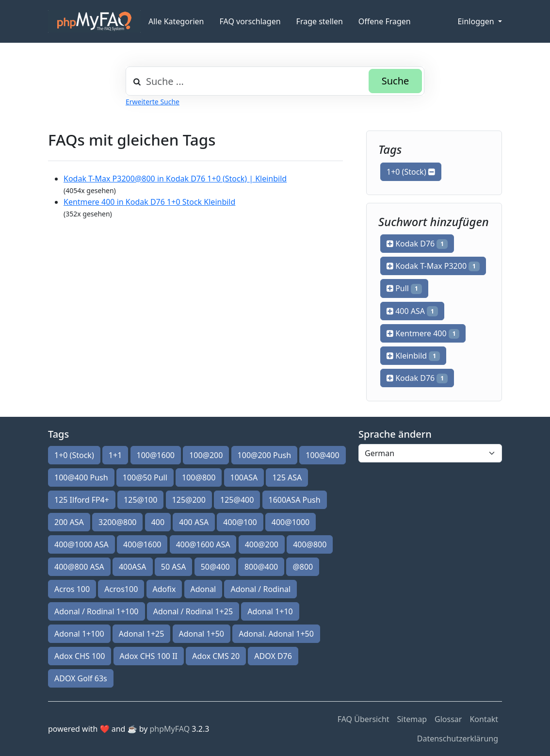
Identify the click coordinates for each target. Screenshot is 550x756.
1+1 (115, 455)
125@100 (140, 500)
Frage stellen (320, 21)
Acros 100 (72, 589)
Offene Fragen (385, 21)
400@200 (262, 544)
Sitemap (412, 719)
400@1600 (142, 544)
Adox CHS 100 (80, 656)
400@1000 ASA (81, 544)
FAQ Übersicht (364, 719)
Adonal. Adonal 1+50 (276, 634)
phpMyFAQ (170, 729)
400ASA (133, 567)
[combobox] (275, 81)
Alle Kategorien (176, 21)
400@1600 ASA (203, 544)
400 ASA (412, 311)
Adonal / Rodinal (260, 589)
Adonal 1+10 (270, 611)
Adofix (164, 589)
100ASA (244, 477)
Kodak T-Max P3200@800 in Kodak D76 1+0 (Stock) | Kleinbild (175, 179)
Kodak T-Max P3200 (433, 266)
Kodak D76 (417, 244)
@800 (303, 567)
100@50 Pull (145, 477)
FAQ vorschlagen (250, 21)
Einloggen (477, 21)
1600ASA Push (295, 500)
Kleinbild (413, 356)
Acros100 (121, 589)
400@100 (240, 522)
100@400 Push (81, 477)
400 (158, 522)
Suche (396, 81)
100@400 (322, 455)
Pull (404, 288)
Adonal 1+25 (142, 634)
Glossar (448, 719)
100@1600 (156, 455)
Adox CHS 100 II (149, 656)
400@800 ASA (79, 567)
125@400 (237, 500)
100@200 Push (265, 455)
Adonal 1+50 (202, 634)
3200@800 (117, 522)
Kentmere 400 (423, 333)
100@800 (199, 477)
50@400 (215, 567)
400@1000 (291, 522)
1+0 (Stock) (411, 172)
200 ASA (69, 522)
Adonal (203, 589)
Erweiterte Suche (153, 102)
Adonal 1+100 (79, 634)
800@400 (261, 567)
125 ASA (287, 477)
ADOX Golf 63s (81, 678)
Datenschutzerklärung (458, 739)
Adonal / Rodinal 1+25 (193, 611)
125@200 (189, 500)
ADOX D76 (273, 656)
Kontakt (484, 719)
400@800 (310, 544)
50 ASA (174, 567)
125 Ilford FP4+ (82, 500)
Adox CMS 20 (216, 656)
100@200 (206, 455)
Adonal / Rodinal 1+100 (97, 611)
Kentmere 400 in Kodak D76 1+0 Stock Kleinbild (149, 202)
